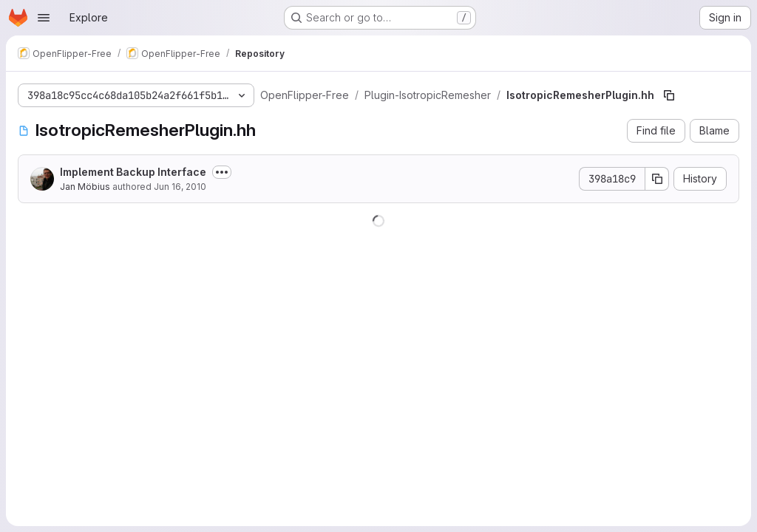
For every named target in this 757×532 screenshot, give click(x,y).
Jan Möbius (85, 187)
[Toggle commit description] (222, 172)
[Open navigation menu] (44, 18)
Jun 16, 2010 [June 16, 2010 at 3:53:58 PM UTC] (180, 187)
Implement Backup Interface (133, 172)
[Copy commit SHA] (657, 179)
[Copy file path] (669, 95)
